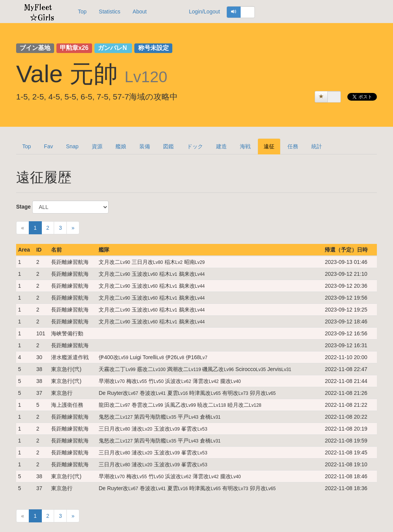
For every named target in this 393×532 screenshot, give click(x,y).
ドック (195, 146)
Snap (72, 146)
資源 (97, 146)
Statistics (110, 12)
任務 (293, 146)
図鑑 (168, 146)
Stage (23, 207)
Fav (49, 146)
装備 (145, 146)
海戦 (245, 146)
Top (82, 12)
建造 (221, 146)
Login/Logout (204, 12)
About (140, 12)
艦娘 (121, 146)
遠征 (269, 146)
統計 (317, 146)
